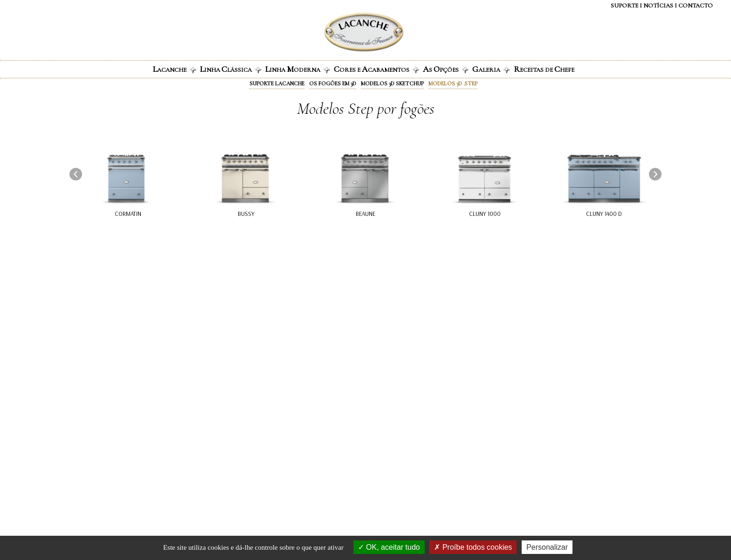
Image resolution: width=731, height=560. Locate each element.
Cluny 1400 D (604, 214)
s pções (446, 69)
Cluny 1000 (485, 214)
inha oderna (298, 69)
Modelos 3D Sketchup (392, 83)
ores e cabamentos (376, 69)
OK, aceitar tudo (389, 547)
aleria (491, 69)
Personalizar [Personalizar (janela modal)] (547, 547)
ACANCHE (175, 69)
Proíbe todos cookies (473, 547)
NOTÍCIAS (658, 6)
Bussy (246, 214)
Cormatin (128, 214)
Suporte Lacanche (277, 83)
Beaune (365, 214)
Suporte (624, 6)
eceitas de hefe (544, 69)
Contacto (696, 6)
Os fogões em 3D (333, 83)
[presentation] (76, 174)
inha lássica (231, 69)
